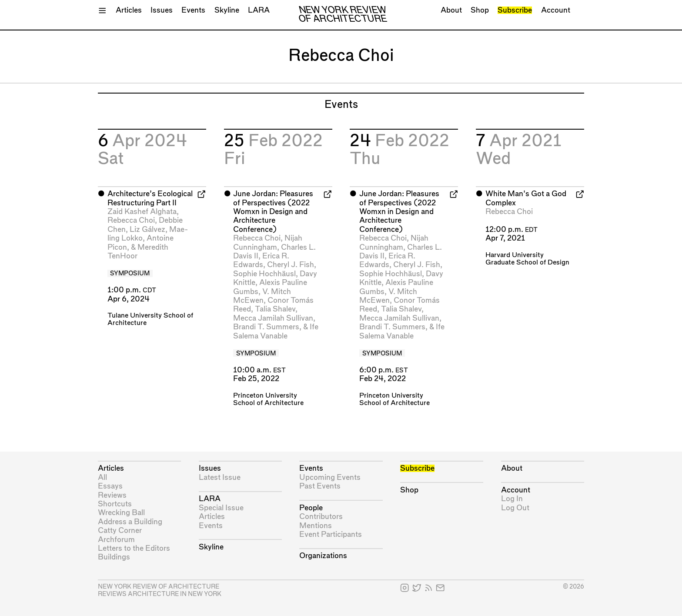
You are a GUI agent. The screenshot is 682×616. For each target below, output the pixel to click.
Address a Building (130, 522)
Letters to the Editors (134, 548)
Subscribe (515, 10)
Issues (162, 10)
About (451, 10)
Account (556, 10)
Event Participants (331, 534)
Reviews (112, 495)
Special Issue (221, 508)
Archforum (116, 540)
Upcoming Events (330, 477)
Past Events (320, 486)
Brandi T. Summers (266, 327)
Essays (110, 486)
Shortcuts (115, 504)
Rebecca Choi (131, 220)
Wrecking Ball (121, 513)
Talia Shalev (275, 309)
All (102, 477)
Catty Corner (120, 531)
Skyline (227, 10)
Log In (512, 499)
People (311, 508)
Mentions (316, 526)
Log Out (515, 508)
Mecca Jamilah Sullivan (273, 318)
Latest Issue (220, 477)
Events (193, 10)
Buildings (114, 557)
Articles (129, 10)
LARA (259, 10)
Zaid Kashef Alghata (142, 212)
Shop (480, 10)
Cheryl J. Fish (291, 265)
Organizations (323, 556)
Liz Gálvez (147, 229)
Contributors (321, 517)
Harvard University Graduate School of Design (527, 259)
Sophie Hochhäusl (264, 274)
